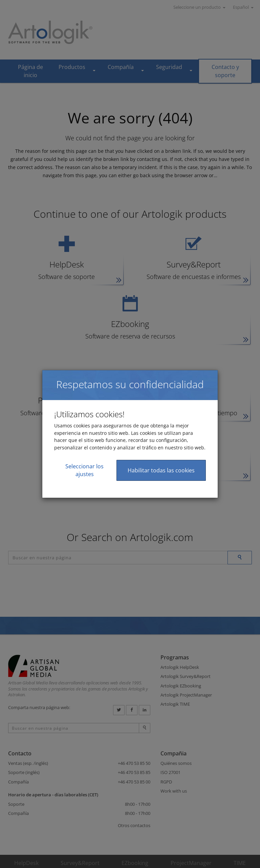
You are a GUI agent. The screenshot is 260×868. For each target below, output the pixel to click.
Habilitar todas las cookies (161, 470)
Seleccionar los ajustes (84, 470)
